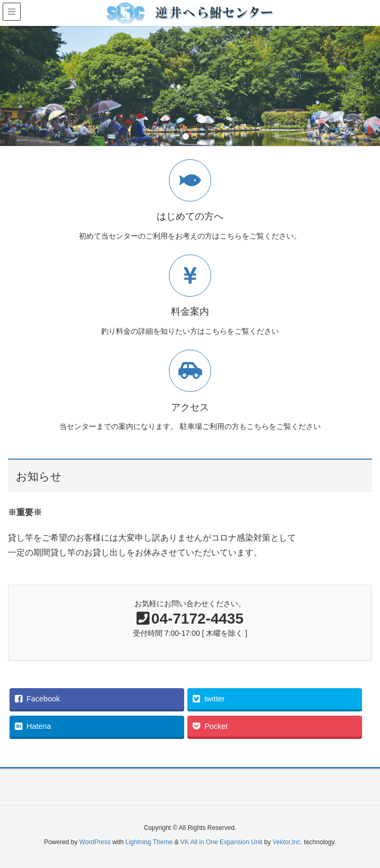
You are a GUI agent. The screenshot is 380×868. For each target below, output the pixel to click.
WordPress (95, 842)
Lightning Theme (149, 842)
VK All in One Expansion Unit (221, 842)
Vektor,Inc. (287, 842)
